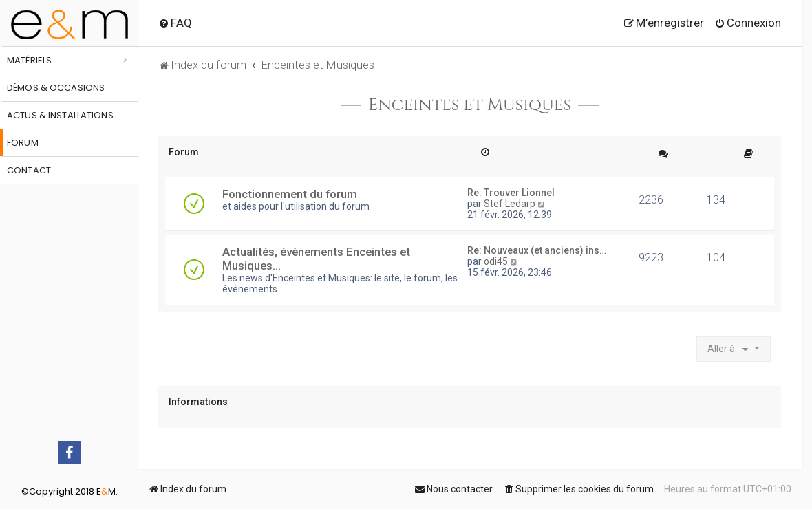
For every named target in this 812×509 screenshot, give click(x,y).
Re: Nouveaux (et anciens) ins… (537, 250)
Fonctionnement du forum (290, 194)
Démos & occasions (56, 88)
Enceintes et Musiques (470, 105)
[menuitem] (175, 23)
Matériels (29, 60)
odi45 (496, 261)
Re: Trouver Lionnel (511, 193)
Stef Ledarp (510, 204)
